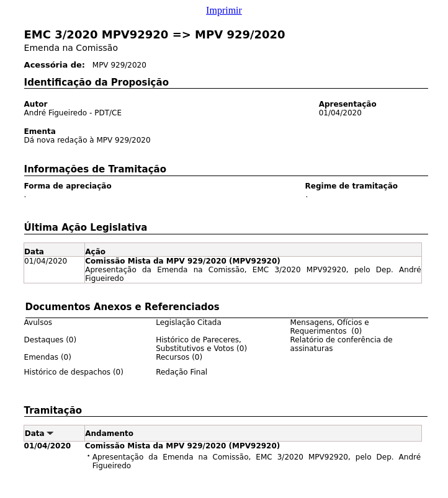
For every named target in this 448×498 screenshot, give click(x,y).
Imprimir (224, 10)
